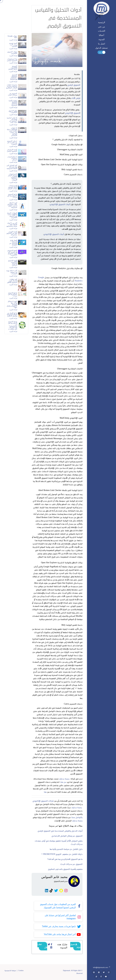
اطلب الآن (42, 947)
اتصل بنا (102, 44)
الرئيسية (102, 23)
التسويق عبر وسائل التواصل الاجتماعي (67, 837)
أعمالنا (101, 35)
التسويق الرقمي (74, 86)
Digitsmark (101, 14)
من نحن (102, 27)
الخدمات (102, 31)
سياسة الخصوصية (10, 971)
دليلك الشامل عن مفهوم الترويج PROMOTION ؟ (62, 855)
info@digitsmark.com (101, 968)
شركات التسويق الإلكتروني (43, 802)
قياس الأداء (76, 99)
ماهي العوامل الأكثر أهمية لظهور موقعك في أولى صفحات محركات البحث (59, 843)
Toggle (101, 52)
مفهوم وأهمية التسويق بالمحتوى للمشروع (65, 870)
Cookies (21, 971)
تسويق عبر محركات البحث (71, 865)
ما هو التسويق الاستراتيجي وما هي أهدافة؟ (65, 860)
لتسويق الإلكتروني (72, 114)
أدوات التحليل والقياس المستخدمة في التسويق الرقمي (60, 832)
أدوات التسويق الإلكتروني (60, 205)
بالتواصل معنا (77, 818)
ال (82, 865)
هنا (45, 793)
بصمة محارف (65, 779)
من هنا (63, 783)
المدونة (102, 40)
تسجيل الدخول (101, 48)
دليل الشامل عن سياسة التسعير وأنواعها (66, 850)
